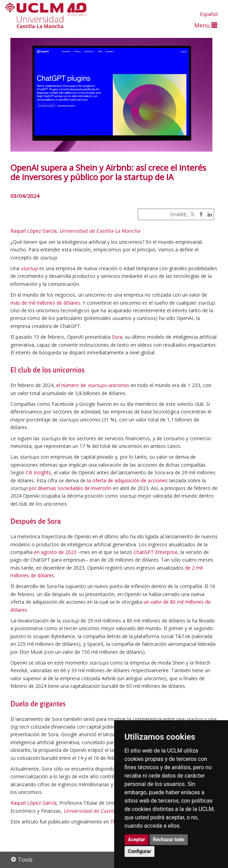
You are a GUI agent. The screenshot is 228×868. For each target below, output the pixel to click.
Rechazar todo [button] (169, 839)
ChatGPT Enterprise (156, 552)
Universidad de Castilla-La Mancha (100, 231)
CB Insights (38, 472)
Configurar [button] (140, 851)
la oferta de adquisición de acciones (127, 480)
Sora (117, 337)
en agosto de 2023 (55, 552)
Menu (206, 25)
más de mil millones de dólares (45, 303)
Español (209, 14)
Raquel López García (33, 231)
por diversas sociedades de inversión (70, 488)
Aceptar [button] (137, 839)
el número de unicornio (93, 385)
